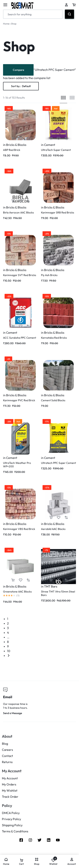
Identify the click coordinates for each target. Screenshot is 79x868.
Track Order (10, 797)
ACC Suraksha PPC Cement (20, 338)
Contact (7, 756)
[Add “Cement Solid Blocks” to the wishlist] (59, 389)
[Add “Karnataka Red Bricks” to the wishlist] (59, 326)
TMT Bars (51, 586)
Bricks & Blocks (16, 145)
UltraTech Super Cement (56, 150)
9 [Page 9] (8, 646)
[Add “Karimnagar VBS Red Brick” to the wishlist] (21, 518)
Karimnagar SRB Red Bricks (58, 213)
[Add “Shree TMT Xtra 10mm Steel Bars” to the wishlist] (59, 580)
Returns (7, 762)
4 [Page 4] (8, 633)
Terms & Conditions (15, 831)
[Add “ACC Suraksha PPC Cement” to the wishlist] (21, 326)
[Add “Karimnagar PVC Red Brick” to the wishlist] (21, 389)
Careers (7, 750)
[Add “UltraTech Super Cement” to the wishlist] (59, 139)
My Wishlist (10, 791)
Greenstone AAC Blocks (17, 592)
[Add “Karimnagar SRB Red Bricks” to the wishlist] (59, 201)
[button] (13, 139)
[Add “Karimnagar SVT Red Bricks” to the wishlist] (21, 264)
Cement (50, 145)
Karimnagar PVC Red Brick (19, 400)
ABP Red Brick (12, 150)
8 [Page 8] (8, 642)
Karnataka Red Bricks (54, 338)
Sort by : (21, 86)
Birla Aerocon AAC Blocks (18, 213)
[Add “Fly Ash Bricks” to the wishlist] (59, 264)
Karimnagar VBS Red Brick (19, 529)
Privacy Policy (11, 819)
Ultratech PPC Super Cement (58, 463)
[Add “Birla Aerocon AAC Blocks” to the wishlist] (21, 201)
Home (6, 24)
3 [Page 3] (8, 628)
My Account (10, 778)
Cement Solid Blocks (53, 400)
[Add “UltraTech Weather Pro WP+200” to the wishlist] (21, 452)
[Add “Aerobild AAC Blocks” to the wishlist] (59, 518)
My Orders (9, 784)
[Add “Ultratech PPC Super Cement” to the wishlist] (59, 452)
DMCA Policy (11, 813)
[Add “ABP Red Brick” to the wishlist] (21, 139)
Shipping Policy (12, 825)
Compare (18, 70)
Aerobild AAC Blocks (53, 529)
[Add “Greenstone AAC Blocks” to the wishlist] (21, 580)
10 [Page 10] (9, 651)
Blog (5, 744)
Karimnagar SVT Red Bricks (20, 275)
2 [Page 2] (8, 623)
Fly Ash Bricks (49, 275)
